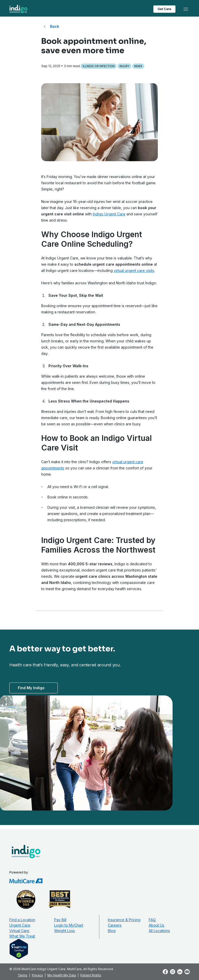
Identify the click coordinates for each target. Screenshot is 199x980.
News (138, 66)
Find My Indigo (31, 688)
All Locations (159, 931)
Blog (112, 931)
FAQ (152, 920)
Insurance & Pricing (124, 920)
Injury (124, 66)
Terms (23, 975)
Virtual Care (19, 931)
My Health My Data (62, 975)
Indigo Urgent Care (109, 214)
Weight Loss (65, 931)
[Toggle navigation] (186, 9)
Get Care (164, 9)
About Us (157, 925)
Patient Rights (91, 975)
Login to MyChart (69, 925)
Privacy (37, 975)
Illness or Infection (99, 66)
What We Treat (22, 936)
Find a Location (22, 920)
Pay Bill (60, 920)
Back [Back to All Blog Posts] (55, 26)
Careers (115, 925)
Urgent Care (20, 925)
